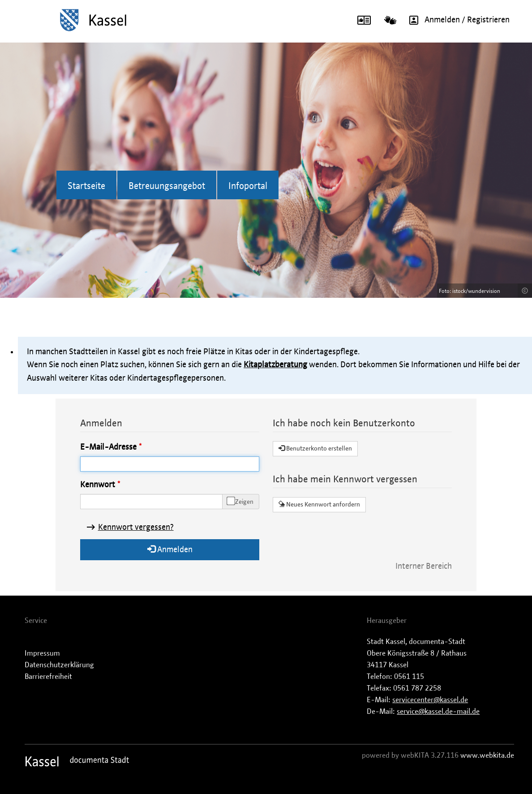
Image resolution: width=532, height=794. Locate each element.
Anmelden (170, 549)
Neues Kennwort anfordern (319, 504)
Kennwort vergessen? (136, 528)
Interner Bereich (424, 567)
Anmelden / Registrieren (456, 20)
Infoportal (248, 186)
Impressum (42, 653)
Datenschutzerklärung (59, 665)
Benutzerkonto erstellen (315, 448)
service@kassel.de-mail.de (438, 712)
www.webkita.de (487, 755)
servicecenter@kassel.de (430, 700)
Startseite (86, 186)
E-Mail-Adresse (108, 447)
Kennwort (98, 485)
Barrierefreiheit (48, 677)
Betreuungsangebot (167, 186)
